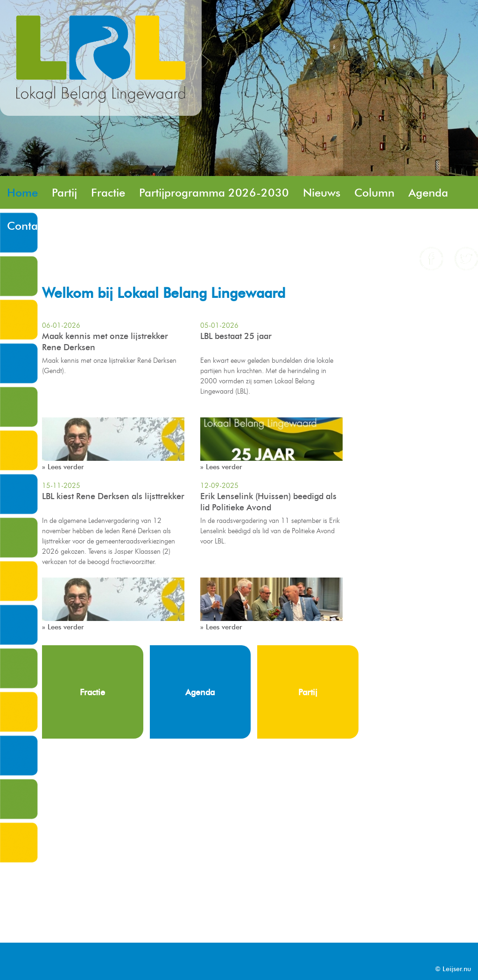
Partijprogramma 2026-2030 (214, 193)
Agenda (428, 193)
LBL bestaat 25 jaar (236, 336)
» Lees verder (63, 467)
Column (374, 193)
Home (22, 193)
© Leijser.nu (453, 969)
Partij (64, 193)
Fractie (108, 193)
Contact (27, 226)
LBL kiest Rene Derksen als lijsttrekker (113, 496)
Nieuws (322, 193)
